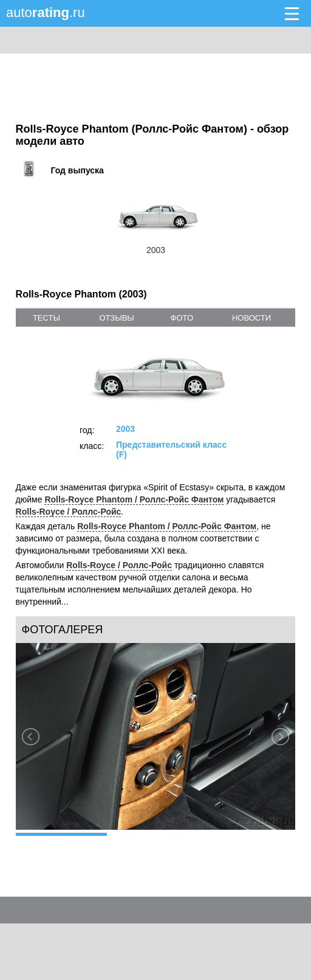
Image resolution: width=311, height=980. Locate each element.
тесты (46, 318)
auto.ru (46, 12)
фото (182, 318)
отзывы (116, 318)
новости (251, 318)
